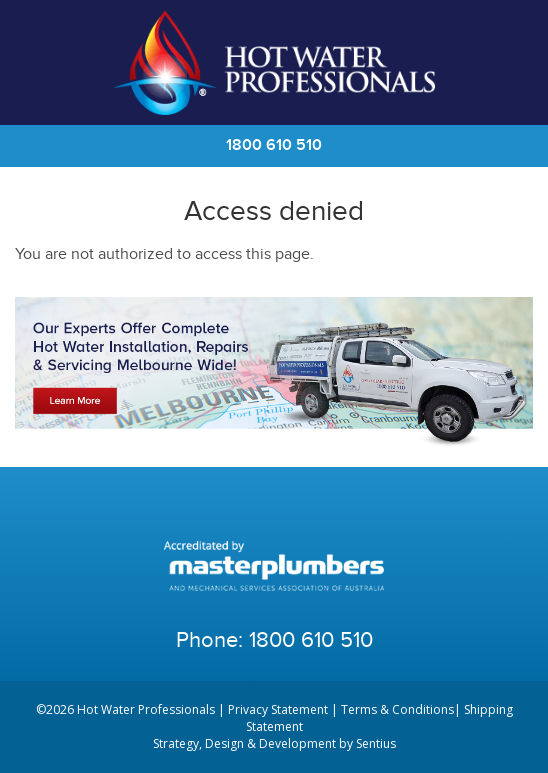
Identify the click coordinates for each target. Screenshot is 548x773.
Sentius (376, 743)
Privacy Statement (278, 709)
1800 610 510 (274, 145)
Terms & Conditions (397, 709)
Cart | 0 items (508, 63)
